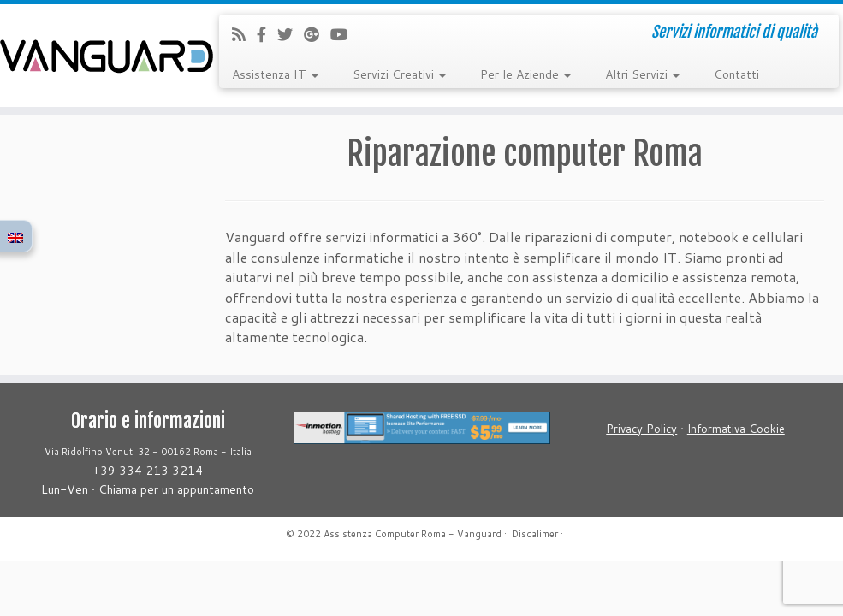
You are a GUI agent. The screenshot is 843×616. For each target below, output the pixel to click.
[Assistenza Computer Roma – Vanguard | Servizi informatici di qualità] (99, 56)
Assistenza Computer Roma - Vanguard (413, 534)
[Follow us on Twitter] (291, 34)
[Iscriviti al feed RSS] (244, 34)
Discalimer (535, 534)
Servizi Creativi (399, 74)
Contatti (736, 74)
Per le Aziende (525, 74)
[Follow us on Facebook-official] (267, 34)
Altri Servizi (642, 74)
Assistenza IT (275, 74)
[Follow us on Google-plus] (317, 34)
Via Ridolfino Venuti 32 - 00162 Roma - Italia (148, 452)
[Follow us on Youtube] (344, 34)
